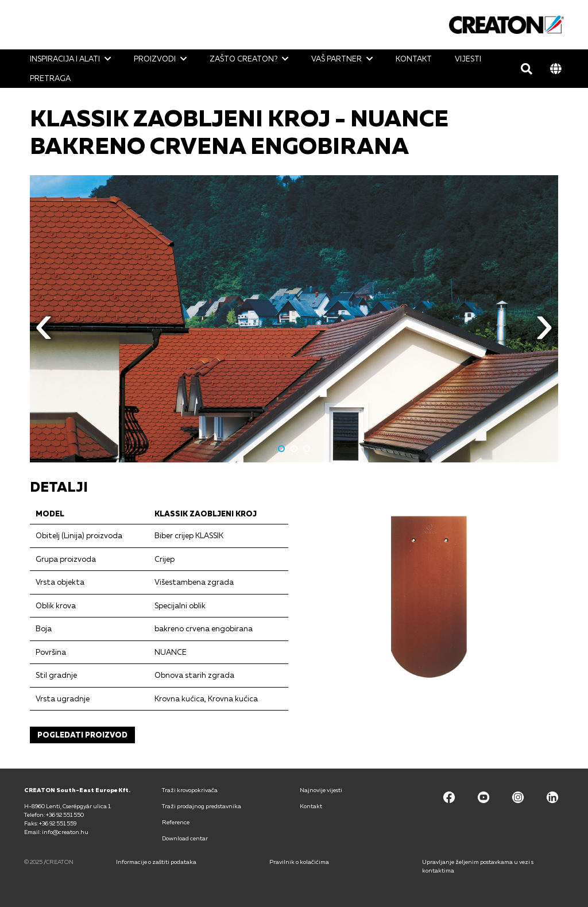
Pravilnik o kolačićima (299, 862)
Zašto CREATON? (243, 59)
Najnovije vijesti (321, 790)
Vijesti (468, 59)
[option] (294, 319)
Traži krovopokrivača (190, 790)
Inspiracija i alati (65, 59)
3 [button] (307, 449)
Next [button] (544, 333)
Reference (176, 822)
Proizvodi (155, 59)
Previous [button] (44, 333)
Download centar (185, 838)
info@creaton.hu (65, 832)
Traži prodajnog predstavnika (202, 806)
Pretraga (50, 78)
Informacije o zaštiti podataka (156, 862)
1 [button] (281, 449)
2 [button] (294, 449)
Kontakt (414, 59)
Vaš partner (336, 59)
